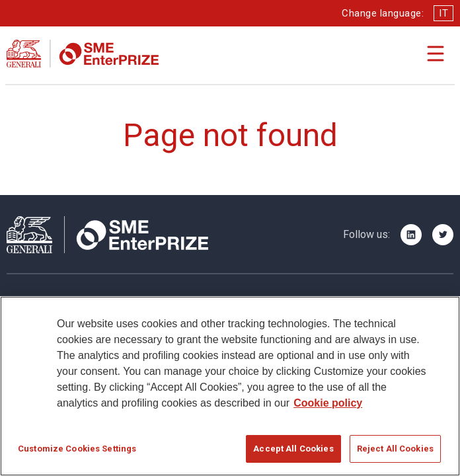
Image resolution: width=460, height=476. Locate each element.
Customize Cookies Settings (77, 449)
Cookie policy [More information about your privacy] (328, 404)
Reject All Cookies (395, 449)
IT (443, 13)
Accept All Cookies (293, 449)
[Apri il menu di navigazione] (436, 54)
